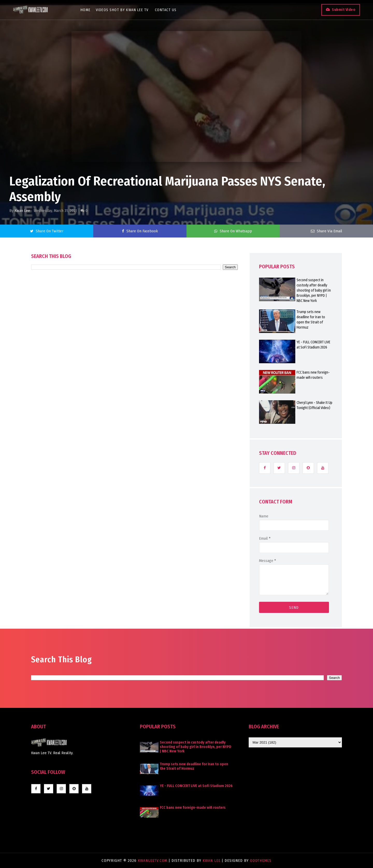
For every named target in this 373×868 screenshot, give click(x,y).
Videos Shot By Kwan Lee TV (122, 10)
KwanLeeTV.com (153, 860)
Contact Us (166, 10)
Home (86, 10)
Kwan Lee (22, 211)
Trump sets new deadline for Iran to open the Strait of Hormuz (311, 320)
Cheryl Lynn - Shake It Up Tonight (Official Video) (314, 405)
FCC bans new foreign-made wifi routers (313, 375)
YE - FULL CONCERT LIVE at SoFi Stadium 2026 (313, 345)
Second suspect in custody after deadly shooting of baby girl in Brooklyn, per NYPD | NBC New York (314, 290)
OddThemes (261, 860)
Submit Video (344, 10)
